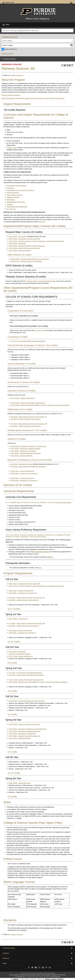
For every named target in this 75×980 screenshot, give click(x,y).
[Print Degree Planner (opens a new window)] (62, 65)
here (40, 568)
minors (26, 165)
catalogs (16, 979)
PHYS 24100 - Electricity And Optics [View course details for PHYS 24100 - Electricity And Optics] (23, 405)
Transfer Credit (12, 148)
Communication (37, 948)
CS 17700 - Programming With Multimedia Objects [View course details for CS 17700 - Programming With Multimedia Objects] (27, 341)
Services (37, 958)
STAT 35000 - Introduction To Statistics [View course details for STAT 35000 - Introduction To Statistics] (23, 451)
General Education (13, 193)
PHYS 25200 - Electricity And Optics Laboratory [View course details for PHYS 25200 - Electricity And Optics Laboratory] (54, 405)
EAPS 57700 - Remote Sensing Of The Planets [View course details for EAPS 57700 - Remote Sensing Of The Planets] (26, 261)
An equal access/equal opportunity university (30, 975)
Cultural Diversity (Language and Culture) (20, 190)
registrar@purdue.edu (55, 976)
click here (42, 222)
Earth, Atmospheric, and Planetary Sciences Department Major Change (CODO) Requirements (33, 98)
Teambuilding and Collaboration (17, 207)
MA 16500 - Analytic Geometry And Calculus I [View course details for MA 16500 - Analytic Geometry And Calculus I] (26, 419)
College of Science (17, 75)
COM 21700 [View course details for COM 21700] (41, 330)
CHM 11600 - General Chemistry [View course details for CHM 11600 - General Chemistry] (21, 478)
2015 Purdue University (14, 975)
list (30, 320)
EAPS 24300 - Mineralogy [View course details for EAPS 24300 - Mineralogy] (17, 243)
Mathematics (11, 200)
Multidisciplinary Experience (16, 202)
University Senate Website (63, 502)
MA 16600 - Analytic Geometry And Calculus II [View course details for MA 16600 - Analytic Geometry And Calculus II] (26, 426)
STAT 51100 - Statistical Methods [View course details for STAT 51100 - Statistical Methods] (22, 456)
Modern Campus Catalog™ (55, 979)
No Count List (11, 209)
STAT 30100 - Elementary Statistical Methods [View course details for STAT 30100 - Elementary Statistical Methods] (26, 449)
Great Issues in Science (14, 195)
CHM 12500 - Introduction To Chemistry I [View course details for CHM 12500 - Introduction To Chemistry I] (24, 473)
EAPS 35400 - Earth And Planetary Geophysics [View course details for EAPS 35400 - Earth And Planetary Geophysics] (24, 248)
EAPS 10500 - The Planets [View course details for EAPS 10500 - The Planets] (17, 236)
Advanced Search (7, 54)
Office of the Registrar (37, 19)
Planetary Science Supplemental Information (41, 281)
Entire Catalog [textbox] (7, 41)
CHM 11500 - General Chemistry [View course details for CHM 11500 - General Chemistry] (21, 471)
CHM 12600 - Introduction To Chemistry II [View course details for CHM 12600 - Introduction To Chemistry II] (24, 480)
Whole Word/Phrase (11, 49)
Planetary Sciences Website (11, 95)
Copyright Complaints (46, 975)
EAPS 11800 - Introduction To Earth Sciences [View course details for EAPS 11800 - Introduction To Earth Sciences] (24, 239)
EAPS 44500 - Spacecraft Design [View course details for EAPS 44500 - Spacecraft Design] (20, 251)
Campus (37, 953)
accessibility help (21, 976)
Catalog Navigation (10, 59)
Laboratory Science (13, 197)
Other (37, 963)
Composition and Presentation (17, 186)
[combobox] (37, 30)
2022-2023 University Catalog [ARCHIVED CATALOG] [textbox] (20, 31)
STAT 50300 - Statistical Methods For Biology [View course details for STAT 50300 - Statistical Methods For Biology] (26, 453)
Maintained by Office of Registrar (58, 975)
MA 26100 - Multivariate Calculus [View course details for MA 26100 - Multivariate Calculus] (21, 464)
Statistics (10, 204)
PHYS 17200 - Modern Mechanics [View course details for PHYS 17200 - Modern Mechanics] (22, 398)
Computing (10, 188)
